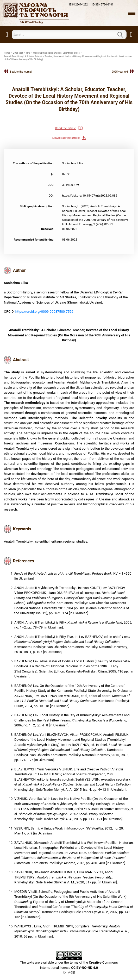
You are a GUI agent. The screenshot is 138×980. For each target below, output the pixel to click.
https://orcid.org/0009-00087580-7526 (44, 312)
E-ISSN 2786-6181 (103, 5)
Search (123, 35)
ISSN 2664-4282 (78, 5)
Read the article (66, 128)
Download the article (66, 138)
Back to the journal (21, 72)
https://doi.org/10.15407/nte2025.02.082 (90, 196)
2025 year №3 (120, 72)
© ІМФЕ (69, 973)
